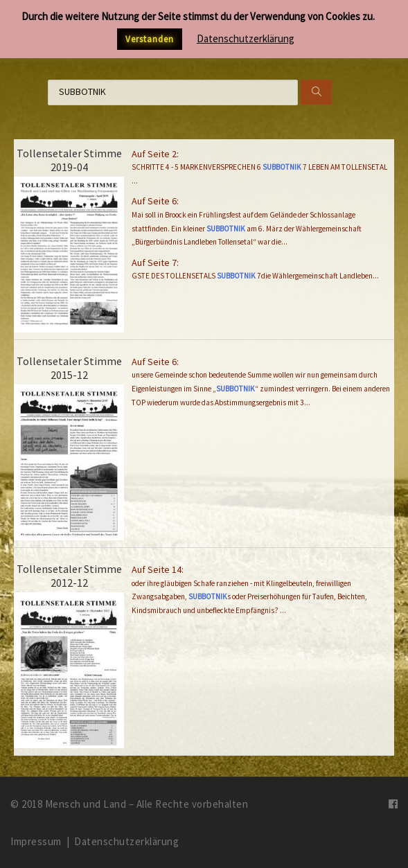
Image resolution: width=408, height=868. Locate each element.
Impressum (36, 841)
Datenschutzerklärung (126, 841)
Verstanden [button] (150, 39)
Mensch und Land (86, 804)
